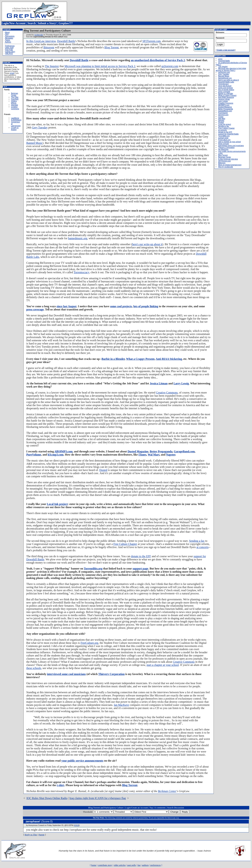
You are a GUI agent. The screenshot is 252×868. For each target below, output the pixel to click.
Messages (9, 38)
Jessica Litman (159, 383)
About (7, 32)
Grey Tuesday (40, 128)
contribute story (105, 865)
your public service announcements (82, 761)
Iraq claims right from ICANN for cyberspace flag (98, 798)
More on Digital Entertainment (230, 165)
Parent (41, 835)
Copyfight (15, 99)
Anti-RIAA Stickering (169, 359)
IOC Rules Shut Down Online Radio (47, 798)
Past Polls (9, 50)
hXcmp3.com (55, 455)
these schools (34, 668)
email (12, 73)
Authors (8, 42)
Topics (8, 40)
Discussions (10, 36)
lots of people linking (146, 306)
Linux (220, 59)
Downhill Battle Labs (226, 82)
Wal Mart (154, 455)
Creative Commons (15, 108)
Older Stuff (9, 48)
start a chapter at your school (163, 665)
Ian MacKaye (122, 705)
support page (140, 569)
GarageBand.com (184, 451)
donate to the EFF (141, 556)
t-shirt (60, 785)
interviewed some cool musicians (66, 674)
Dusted (103, 470)
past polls (132, 865)
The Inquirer (52, 66)
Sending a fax (197, 541)
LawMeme (15, 118)
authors (145, 865)
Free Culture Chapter (125, 544)
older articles (120, 865)
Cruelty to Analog (15, 129)
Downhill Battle (66, 41)
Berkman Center (15, 94)
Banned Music (34, 143)
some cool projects (121, 306)
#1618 (77, 825)
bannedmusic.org (78, 238)
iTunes (142, 455)
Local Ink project (57, 504)
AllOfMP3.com (64, 451)
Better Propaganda (161, 451)
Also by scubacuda (226, 167)
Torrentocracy (81, 272)
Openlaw (14, 105)
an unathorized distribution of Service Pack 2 (158, 60)
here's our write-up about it (147, 244)
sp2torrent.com (170, 66)
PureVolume (34, 455)
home (94, 865)
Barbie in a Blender (113, 359)
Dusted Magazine (138, 451)
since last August (66, 306)
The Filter (15, 97)
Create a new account (226, 50)
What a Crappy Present (140, 359)
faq (139, 865)
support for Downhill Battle (228, 134)
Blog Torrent (112, 47)
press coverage (35, 309)
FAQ (7, 34)
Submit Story (10, 52)
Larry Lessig (181, 383)
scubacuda (38, 35)
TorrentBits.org (93, 569)
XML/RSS (9, 54)
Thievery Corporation (111, 674)
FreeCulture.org (89, 643)
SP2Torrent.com (152, 41)
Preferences (10, 46)
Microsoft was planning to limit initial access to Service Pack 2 (100, 66)
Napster (171, 455)
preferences (156, 865)
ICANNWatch (16, 120)
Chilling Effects (14, 102)
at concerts (203, 547)
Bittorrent (49, 47)
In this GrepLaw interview (41, 41)
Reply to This (31, 835)
